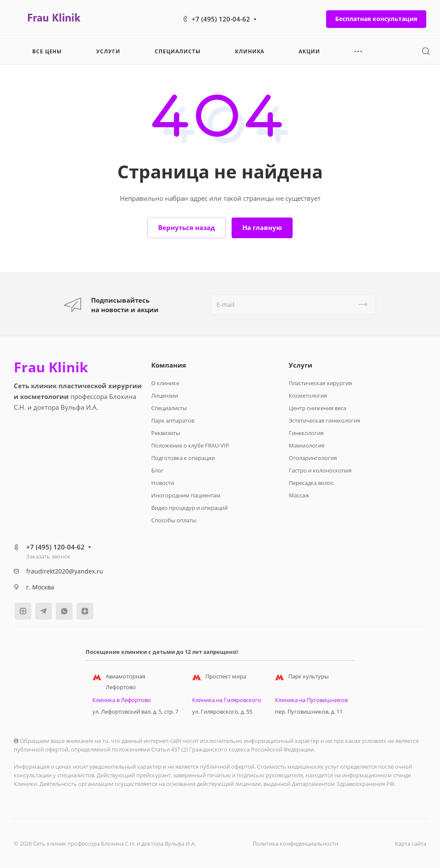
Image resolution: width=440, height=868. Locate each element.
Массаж (299, 495)
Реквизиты (166, 433)
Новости (163, 483)
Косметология (308, 396)
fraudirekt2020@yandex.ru (65, 571)
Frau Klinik (51, 367)
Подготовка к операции (183, 458)
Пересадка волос (311, 483)
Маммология (307, 445)
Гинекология (306, 433)
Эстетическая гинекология (324, 420)
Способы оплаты (174, 520)
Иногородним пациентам (186, 495)
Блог (157, 470)
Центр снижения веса (318, 408)
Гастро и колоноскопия (320, 470)
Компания (169, 365)
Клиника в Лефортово (122, 700)
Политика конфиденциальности (295, 843)
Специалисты (169, 408)
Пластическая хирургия (320, 383)
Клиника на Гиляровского (227, 700)
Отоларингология (313, 458)
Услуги (301, 365)
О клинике (165, 383)
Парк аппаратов (173, 420)
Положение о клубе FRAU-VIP (190, 445)
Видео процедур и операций (189, 508)
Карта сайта (411, 843)
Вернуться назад (186, 227)
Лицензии (165, 396)
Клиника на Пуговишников (311, 700)
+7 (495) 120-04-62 (221, 19)
